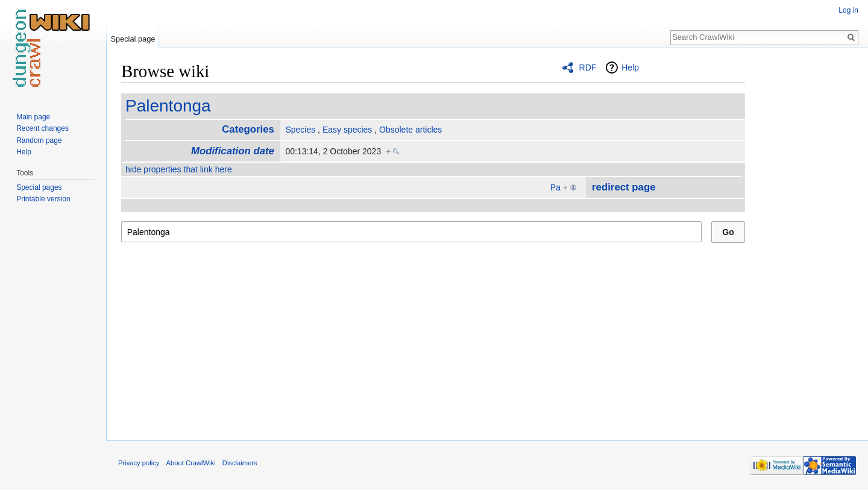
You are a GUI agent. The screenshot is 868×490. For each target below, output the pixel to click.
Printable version (43, 199)
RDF (588, 68)
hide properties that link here (179, 169)
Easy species (347, 130)
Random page (39, 140)
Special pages (39, 187)
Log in (848, 10)
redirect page (624, 187)
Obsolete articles (410, 130)
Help (630, 68)
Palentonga (168, 106)
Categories (248, 129)
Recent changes (42, 128)
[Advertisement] (805, 241)
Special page (133, 39)
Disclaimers (240, 463)
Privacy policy (139, 463)
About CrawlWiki (191, 463)
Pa (555, 187)
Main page (33, 117)
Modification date (233, 151)
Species (300, 130)
